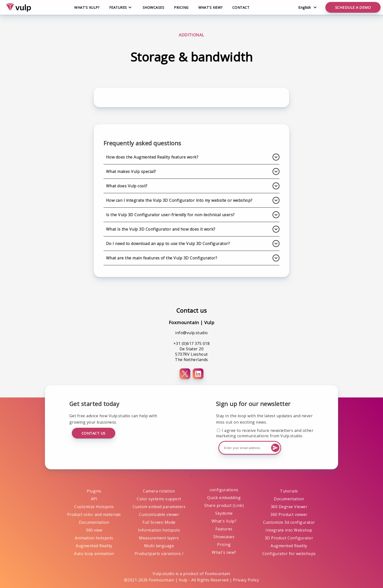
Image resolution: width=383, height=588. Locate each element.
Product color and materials (94, 514)
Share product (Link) (224, 505)
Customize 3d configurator (289, 522)
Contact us (94, 433)
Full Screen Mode (159, 522)
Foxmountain (218, 574)
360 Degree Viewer (289, 507)
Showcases (153, 7)
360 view (94, 530)
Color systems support (159, 499)
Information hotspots (159, 530)
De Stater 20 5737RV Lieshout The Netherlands (191, 354)
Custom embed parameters (159, 507)
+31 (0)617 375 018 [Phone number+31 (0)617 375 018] (192, 343)
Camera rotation (159, 491)
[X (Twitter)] (185, 374)
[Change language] (307, 7)
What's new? (210, 7)
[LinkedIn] (198, 374)
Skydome (224, 513)
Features (224, 529)
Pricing (181, 7)
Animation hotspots (94, 538)
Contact (241, 7)
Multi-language (159, 546)
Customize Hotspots (94, 507)
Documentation (94, 522)
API (94, 499)
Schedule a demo (353, 7)
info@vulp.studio (191, 333)
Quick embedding (224, 498)
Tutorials (289, 491)
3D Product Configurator (289, 538)
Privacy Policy (246, 580)
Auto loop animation (94, 554)
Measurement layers (159, 538)
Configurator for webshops (289, 554)
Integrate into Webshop (289, 530)
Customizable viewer (159, 514)
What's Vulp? (87, 7)
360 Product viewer (289, 514)
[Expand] (276, 157)
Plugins (94, 491)
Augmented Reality (94, 546)
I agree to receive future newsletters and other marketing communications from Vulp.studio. (265, 433)
